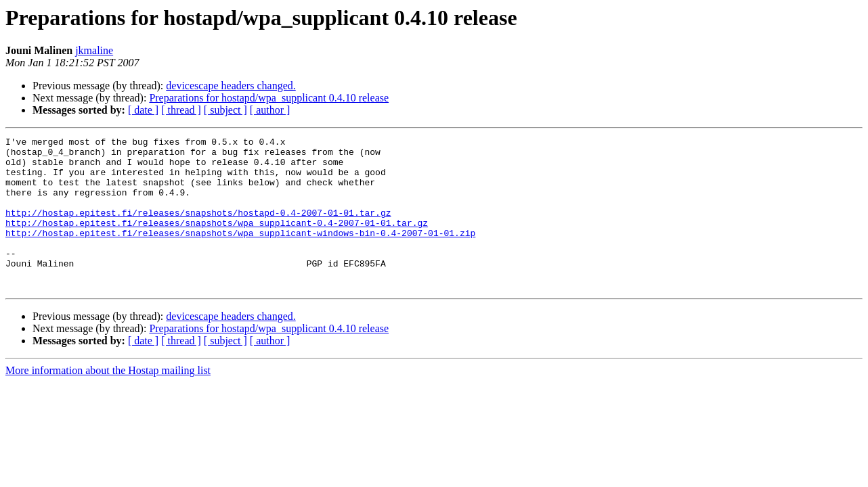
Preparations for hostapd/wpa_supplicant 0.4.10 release (269, 98)
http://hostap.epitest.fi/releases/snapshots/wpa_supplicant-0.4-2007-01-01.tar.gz (217, 241)
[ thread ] (181, 110)
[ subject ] (225, 110)
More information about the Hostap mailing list (108, 401)
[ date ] (143, 110)
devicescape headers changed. (231, 86)
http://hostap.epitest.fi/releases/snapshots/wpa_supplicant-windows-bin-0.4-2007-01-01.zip (240, 253)
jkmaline (94, 50)
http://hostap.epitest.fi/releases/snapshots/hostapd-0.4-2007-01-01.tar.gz (198, 229)
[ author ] (270, 110)
